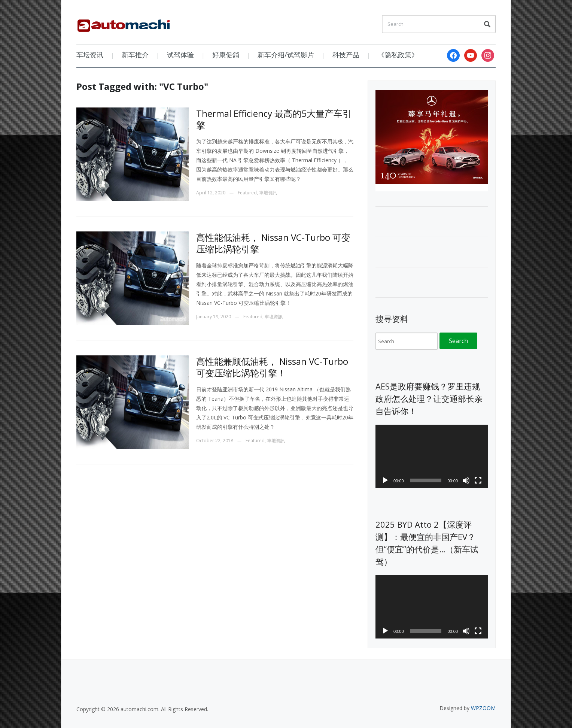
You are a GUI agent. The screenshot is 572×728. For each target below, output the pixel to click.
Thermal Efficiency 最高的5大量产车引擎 (274, 119)
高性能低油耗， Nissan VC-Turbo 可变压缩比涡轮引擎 (273, 243)
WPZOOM (483, 708)
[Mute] (466, 480)
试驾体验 (180, 55)
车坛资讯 (90, 55)
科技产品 (346, 55)
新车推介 (135, 55)
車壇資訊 (268, 193)
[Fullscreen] (478, 480)
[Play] (385, 480)
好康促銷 (226, 55)
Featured (247, 193)
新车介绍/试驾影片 (286, 55)
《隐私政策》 (398, 55)
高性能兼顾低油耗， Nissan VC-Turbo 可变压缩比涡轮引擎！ (272, 367)
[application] (432, 456)
